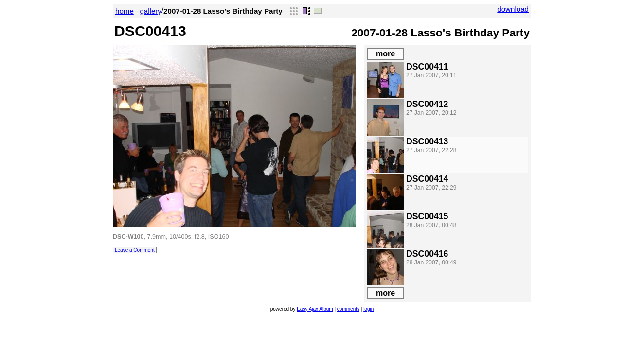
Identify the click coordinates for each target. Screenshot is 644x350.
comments (348, 309)
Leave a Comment (135, 250)
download (513, 9)
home (125, 11)
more (385, 54)
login (368, 309)
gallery (151, 11)
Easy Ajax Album (315, 309)
